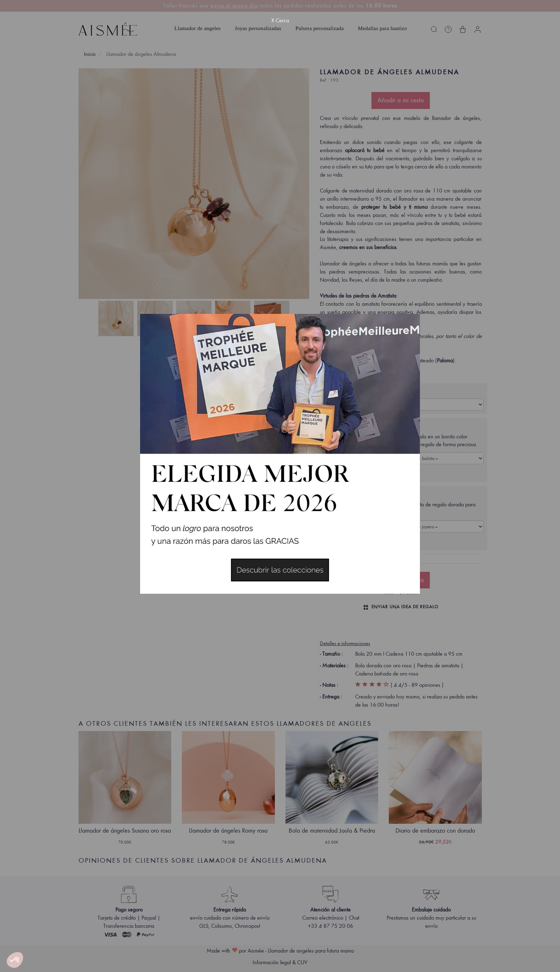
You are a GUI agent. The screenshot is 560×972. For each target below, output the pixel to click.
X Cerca (280, 21)
